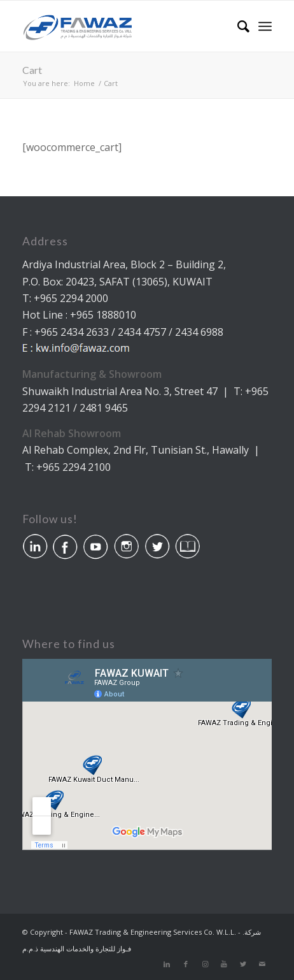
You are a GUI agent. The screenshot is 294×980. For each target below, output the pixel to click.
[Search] (237, 26)
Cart (32, 70)
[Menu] (265, 26)
